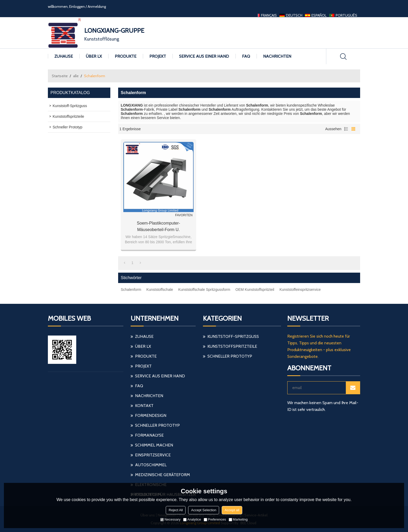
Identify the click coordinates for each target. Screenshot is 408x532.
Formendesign (151, 415)
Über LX (94, 56)
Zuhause (64, 56)
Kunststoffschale (160, 290)
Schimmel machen (154, 445)
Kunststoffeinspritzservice (300, 290)
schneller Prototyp (157, 425)
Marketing (238, 519)
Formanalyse (149, 435)
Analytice (192, 519)
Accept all (232, 510)
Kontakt (144, 406)
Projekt (158, 56)
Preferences (215, 519)
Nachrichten (277, 56)
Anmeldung (97, 6)
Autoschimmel (151, 465)
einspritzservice (153, 455)
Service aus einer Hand (204, 56)
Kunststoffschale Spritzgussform (204, 290)
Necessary (170, 519)
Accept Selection (204, 510)
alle (76, 76)
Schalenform (131, 290)
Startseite (60, 76)
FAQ (246, 56)
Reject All (176, 510)
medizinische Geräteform (162, 475)
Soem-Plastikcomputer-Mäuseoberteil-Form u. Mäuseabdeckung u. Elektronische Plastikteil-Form (158, 227)
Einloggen (77, 6)
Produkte (126, 56)
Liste (346, 129)
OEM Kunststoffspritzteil (255, 290)
